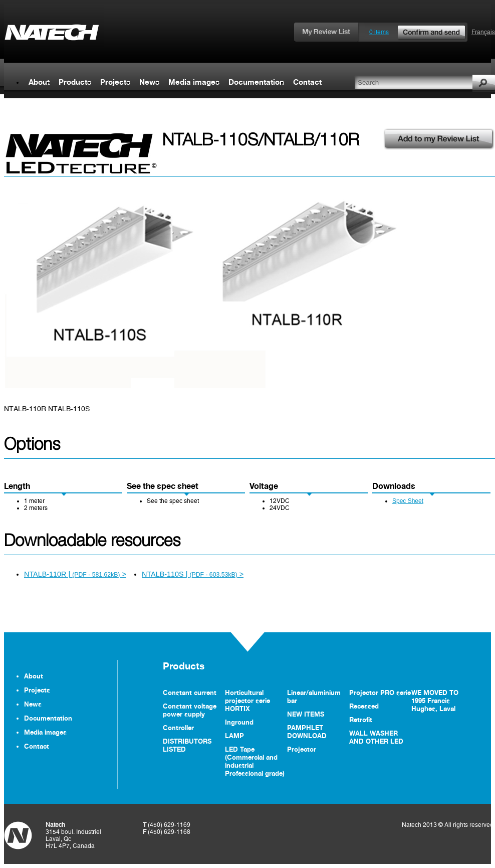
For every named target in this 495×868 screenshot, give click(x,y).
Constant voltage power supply (190, 710)
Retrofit (361, 720)
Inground (239, 722)
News (149, 82)
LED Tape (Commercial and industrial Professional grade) (255, 761)
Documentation (256, 82)
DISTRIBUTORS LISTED (187, 745)
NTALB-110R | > (75, 574)
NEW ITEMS (306, 714)
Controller (178, 728)
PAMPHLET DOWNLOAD (307, 732)
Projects (115, 82)
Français (483, 32)
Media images (194, 82)
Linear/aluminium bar (314, 697)
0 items (418, 32)
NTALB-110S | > (193, 574)
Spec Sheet (408, 501)
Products (75, 82)
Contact (307, 82)
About (39, 82)
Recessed (364, 706)
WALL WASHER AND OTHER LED (376, 737)
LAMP (234, 736)
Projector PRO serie (380, 692)
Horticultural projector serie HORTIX (248, 701)
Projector (302, 749)
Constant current (190, 692)
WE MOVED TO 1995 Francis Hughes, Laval (435, 701)
